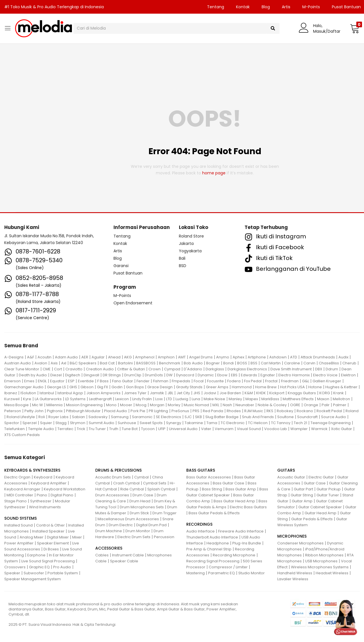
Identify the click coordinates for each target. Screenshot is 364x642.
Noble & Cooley (272, 405)
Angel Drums (201, 357)
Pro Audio (62, 567)
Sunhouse (127, 423)
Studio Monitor (252, 573)
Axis (54, 363)
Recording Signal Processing (213, 561)
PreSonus (180, 411)
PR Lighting (158, 411)
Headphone (218, 543)
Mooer (126, 405)
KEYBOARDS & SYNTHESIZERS (32, 470)
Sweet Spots (151, 423)
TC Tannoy (281, 423)
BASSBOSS (146, 363)
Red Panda (213, 411)
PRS (196, 411)
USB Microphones (321, 561)
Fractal (271, 381)
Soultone (286, 417)
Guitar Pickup (329, 489)
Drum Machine (109, 531)
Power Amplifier (19, 543)
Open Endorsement (133, 303)
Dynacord (185, 375)
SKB (198, 417)
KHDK (261, 393)
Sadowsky (98, 417)
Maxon (323, 399)
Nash (227, 405)
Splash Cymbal (161, 489)
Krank (339, 393)
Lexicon (122, 399)
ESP (71, 381)
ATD (294, 357)
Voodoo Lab (276, 429)
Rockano (305, 411)
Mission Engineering (84, 405)
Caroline (292, 363)
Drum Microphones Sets (142, 507)
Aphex (238, 357)
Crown (155, 369)
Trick (81, 429)
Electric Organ (17, 477)
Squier (46, 423)
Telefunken (15, 429)
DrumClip (133, 375)
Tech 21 (300, 423)
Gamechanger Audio (24, 387)
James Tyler (135, 393)
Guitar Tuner (328, 495)
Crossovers (15, 567)
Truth (114, 429)
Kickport (277, 393)
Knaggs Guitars (302, 393)
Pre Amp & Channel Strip (209, 549)
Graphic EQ (39, 567)
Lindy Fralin (142, 399)
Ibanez (11, 393)
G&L (306, 381)
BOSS (242, 363)
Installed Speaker (48, 531)
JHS (197, 393)
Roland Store (191, 236)
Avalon (41, 363)
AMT (182, 357)
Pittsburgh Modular (83, 411)
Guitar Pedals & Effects (312, 519)
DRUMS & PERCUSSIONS (118, 470)
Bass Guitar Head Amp (234, 501)
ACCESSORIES (109, 548)
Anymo (223, 357)
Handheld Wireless (295, 573)
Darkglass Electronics (247, 369)
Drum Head (140, 501)
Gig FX (103, 387)
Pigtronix (55, 411)
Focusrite (215, 381)
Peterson (13, 411)
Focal (199, 381)
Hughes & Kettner (341, 387)
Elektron (348, 375)
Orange (311, 405)
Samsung (120, 417)
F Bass (103, 381)
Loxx (159, 399)
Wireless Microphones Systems (320, 567)
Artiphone (257, 357)
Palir (326, 405)
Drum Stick (139, 513)
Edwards (249, 375)
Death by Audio (33, 375)
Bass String (212, 489)
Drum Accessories (112, 495)
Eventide (86, 381)
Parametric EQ (222, 573)
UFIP (162, 429)
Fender (143, 381)
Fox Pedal (253, 381)
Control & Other (50, 525)
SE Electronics (168, 417)
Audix (343, 357)
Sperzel (30, 423)
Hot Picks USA (292, 387)
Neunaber (245, 405)
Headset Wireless (332, 573)
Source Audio (334, 417)
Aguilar (98, 357)
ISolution (28, 393)
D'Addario (193, 369)
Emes (29, 381)
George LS (56, 387)
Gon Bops (135, 387)
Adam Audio (66, 357)
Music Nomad (196, 405)
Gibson (87, 387)
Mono (111, 405)
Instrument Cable (128, 555)
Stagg (61, 423)
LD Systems (75, 399)
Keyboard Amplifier (49, 483)
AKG (128, 357)
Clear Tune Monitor (22, 369)
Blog (266, 7)
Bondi (228, 363)
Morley (174, 405)
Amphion (166, 357)
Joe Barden (230, 393)
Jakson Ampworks (104, 393)
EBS (234, 375)
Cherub (349, 363)
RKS (270, 411)
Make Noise (214, 399)
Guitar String (302, 495)
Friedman (290, 381)
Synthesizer (41, 501)
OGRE (295, 405)
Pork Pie (138, 411)
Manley (235, 399)
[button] (355, 28)
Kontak (243, 7)
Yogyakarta (190, 251)
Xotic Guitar (342, 429)
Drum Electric (121, 525)
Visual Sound (249, 429)
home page (214, 173)
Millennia (54, 405)
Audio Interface (200, 531)
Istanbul (47, 393)
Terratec (65, 429)
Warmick (319, 429)
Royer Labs (58, 417)
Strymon (78, 423)
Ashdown (278, 357)
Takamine (194, 423)
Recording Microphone (234, 555)
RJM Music (254, 411)
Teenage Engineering (331, 423)
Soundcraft (307, 417)
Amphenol (145, 357)
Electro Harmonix (294, 375)
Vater (206, 429)
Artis (286, 7)
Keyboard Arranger (22, 489)
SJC (188, 417)
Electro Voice (325, 375)
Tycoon (148, 429)
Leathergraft (100, 399)
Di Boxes (51, 549)
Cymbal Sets (155, 483)
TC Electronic (233, 423)
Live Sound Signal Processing (48, 561)
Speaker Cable (124, 561)
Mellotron (341, 399)
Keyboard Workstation (65, 489)
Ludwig (182, 399)
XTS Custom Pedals (22, 435)
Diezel (56, 375)
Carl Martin (271, 363)
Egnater (268, 375)
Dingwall (91, 375)
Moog (141, 405)
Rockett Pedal (329, 411)
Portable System (63, 573)
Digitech (73, 375)
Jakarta (186, 243)
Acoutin (45, 357)
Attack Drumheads (318, 357)
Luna (196, 399)
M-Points (311, 7)
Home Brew (266, 387)
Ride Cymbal (132, 489)
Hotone (315, 387)
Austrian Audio (18, 363)
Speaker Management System (33, 579)
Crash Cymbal (126, 483)
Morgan (157, 405)
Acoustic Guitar (291, 477)
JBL (170, 393)
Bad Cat (107, 363)
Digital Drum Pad (151, 525)
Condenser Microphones (300, 543)
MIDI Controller (20, 495)
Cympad (172, 369)
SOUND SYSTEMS (20, 518)
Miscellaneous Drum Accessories (128, 519)
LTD (169, 399)
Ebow (222, 375)
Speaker (12, 573)
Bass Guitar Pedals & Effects (214, 513)
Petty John (34, 411)
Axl (64, 363)
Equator (57, 381)
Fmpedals (181, 381)
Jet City (183, 393)
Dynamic (206, 375)
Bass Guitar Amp (241, 489)
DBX (319, 369)
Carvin (309, 363)
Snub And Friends (258, 417)
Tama (212, 423)
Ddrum (332, 369)
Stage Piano (15, 501)
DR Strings (112, 375)
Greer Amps (217, 387)
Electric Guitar (321, 477)
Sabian (78, 417)
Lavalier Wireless (293, 579)
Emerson (13, 381)
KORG (325, 393)
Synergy (174, 423)
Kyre (27, 399)
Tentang (216, 7)
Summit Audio (102, 423)
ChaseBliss (329, 363)
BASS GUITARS (201, 470)
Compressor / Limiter (228, 567)
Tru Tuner (97, 429)
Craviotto (74, 369)
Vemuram (224, 429)
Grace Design (160, 387)
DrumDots (154, 375)
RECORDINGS (199, 524)
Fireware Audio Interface (241, 531)
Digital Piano (62, 495)
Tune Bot (130, 429)
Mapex (252, 399)
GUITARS (286, 470)
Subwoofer (34, 573)
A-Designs (14, 357)
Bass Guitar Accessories (209, 477)
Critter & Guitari (131, 369)
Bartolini (125, 363)
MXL (216, 405)
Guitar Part (303, 489)
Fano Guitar (123, 381)
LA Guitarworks (48, 399)
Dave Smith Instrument (291, 369)
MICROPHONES (292, 536)
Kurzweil (12, 399)
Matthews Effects (298, 399)
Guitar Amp (302, 501)
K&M (249, 393)
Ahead (114, 357)
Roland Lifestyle (21, 417)
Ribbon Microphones (324, 555)
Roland (352, 411)
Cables (102, 555)
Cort (58, 369)
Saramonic (142, 417)
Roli (42, 417)
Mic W (38, 405)
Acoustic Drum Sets (113, 477)
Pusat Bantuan (128, 273)
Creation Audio (100, 369)
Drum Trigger (165, 513)
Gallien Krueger (327, 381)
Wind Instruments (45, 507)
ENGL (42, 381)
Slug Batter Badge (222, 417)
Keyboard (43, 477)
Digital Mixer (58, 537)
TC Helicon (258, 423)
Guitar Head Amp (320, 513)
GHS (73, 387)
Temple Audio (41, 429)
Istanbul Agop (70, 393)
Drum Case (143, 495)
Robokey (285, 411)
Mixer (77, 537)
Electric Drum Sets (134, 537)
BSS (254, 363)
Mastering (196, 573)
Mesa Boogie (16, 405)
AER (85, 357)
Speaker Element (53, 543)
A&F (31, 357)
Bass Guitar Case (228, 483)
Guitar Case (315, 483)
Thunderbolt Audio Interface (212, 537)
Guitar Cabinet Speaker (320, 507)
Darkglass (215, 369)
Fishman (161, 381)
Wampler (299, 429)
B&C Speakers (83, 363)
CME (47, 369)
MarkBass (270, 399)
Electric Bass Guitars (248, 507)
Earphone (36, 555)
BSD (183, 266)
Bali (182, 258)
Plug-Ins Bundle (247, 543)
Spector (12, 423)
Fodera (234, 381)
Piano (42, 495)
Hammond (242, 387)
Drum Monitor (138, 531)
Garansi (121, 266)
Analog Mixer (32, 537)
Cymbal (141, 477)
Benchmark (170, 363)
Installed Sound (18, 525)
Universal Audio (183, 429)
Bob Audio (193, 363)
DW (169, 375)
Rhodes (234, 411)
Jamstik (157, 393)
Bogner (213, 363)
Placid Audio (116, 411)
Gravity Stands (189, 387)
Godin (117, 387)
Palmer (340, 405)
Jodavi (210, 393)
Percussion (164, 537)
